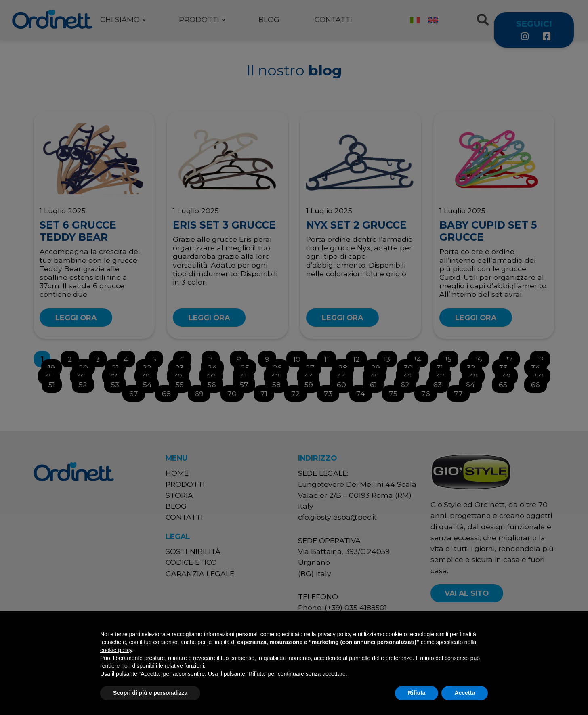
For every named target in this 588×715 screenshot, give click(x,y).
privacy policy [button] (335, 634)
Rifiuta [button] (417, 693)
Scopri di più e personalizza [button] (150, 693)
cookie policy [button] (116, 650)
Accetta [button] (465, 693)
